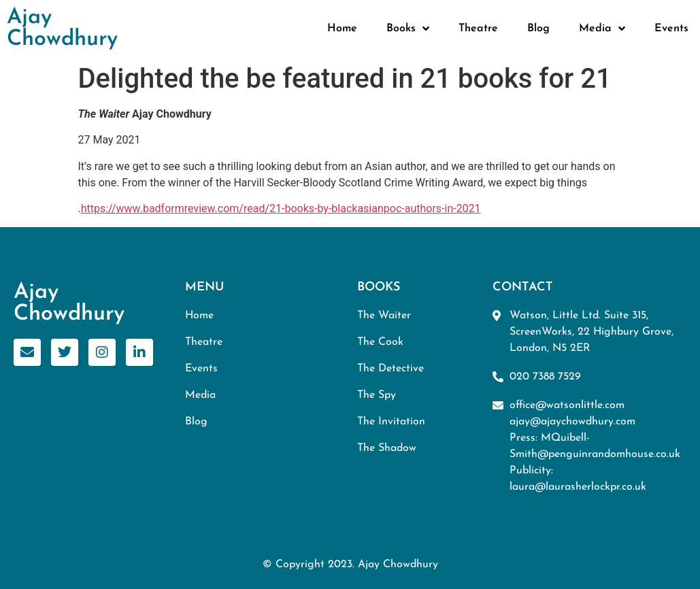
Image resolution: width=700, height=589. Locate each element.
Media (602, 29)
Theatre (478, 29)
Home (342, 29)
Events (671, 29)
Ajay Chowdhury (62, 29)
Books (408, 29)
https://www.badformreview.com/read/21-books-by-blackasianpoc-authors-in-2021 (281, 208)
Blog (538, 29)
